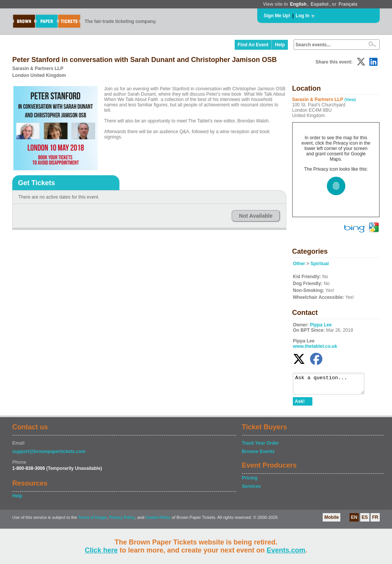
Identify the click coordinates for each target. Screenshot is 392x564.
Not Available (256, 216)
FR (375, 521)
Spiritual (320, 264)
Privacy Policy (122, 521)
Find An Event (253, 45)
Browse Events (258, 455)
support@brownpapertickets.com (49, 455)
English (298, 4)
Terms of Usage (92, 521)
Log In (302, 16)
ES (365, 521)
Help (280, 45)
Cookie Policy (158, 521)
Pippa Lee (321, 325)
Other (299, 264)
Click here (101, 550)
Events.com (286, 550)
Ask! (300, 405)
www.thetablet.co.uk (315, 346)
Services (251, 490)
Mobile (332, 521)
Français (348, 4)
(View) (350, 100)
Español (320, 4)
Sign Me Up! (277, 16)
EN (354, 521)
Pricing (250, 481)
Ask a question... (332, 385)
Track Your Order (261, 447)
